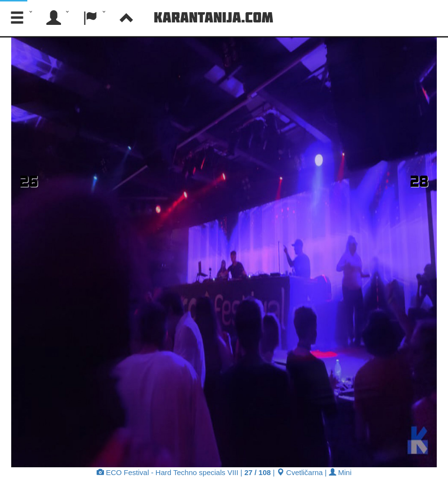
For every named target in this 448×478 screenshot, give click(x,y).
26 (29, 181)
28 (419, 181)
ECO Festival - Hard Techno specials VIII (168, 472)
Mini (340, 472)
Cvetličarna (300, 472)
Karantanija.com (214, 17)
